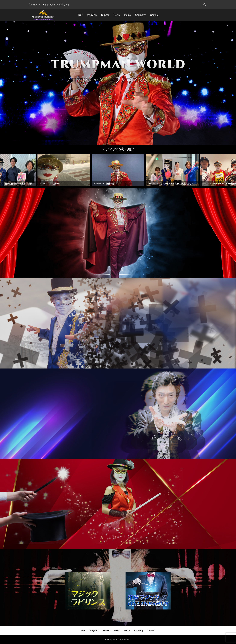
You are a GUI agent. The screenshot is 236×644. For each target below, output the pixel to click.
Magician (92, 15)
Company (140, 15)
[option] (118, 83)
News (117, 15)
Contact (154, 15)
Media (127, 15)
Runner (105, 15)
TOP (80, 15)
